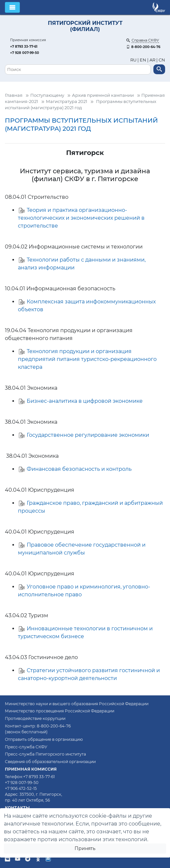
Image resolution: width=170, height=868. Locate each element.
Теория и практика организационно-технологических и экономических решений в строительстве (81, 218)
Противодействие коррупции (35, 718)
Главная (14, 95)
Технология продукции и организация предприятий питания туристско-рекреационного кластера (87, 359)
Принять (85, 848)
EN (143, 60)
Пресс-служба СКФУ (26, 747)
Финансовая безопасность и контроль (79, 469)
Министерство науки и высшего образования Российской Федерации (77, 704)
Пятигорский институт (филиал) (85, 26)
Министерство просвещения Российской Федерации (60, 711)
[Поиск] (78, 69)
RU (134, 60)
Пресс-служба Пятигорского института (45, 754)
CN (162, 60)
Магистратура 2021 (67, 102)
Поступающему (47, 95)
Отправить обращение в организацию (44, 739)
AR (152, 60)
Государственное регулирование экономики (88, 435)
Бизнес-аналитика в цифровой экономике (85, 401)
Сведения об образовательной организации (50, 762)
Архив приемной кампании (103, 95)
